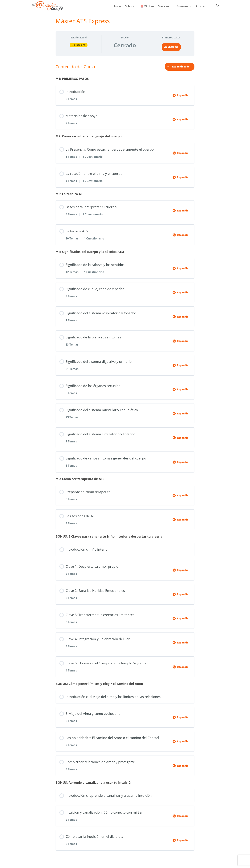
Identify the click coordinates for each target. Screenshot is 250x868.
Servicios (164, 6)
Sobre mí (131, 6)
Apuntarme (171, 47)
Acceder (201, 6)
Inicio (117, 6)
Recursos (182, 6)
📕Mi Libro (147, 6)
